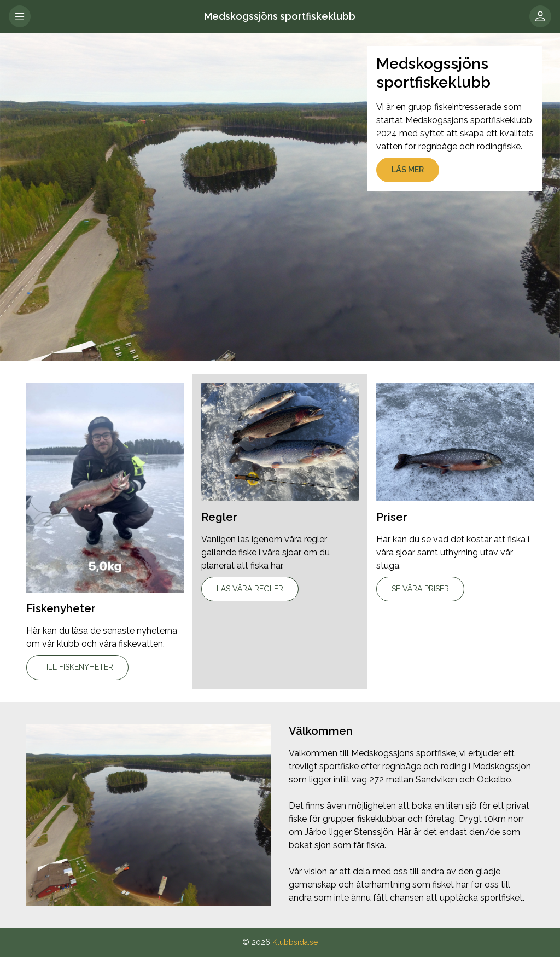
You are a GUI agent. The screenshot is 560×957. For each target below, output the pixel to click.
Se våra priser (420, 589)
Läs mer (408, 170)
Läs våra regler (250, 589)
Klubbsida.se (295, 942)
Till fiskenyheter (77, 667)
